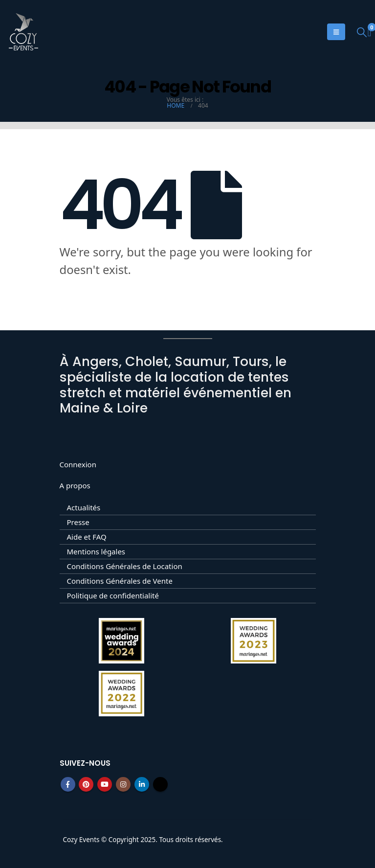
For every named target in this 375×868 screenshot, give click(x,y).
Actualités (84, 507)
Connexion (78, 464)
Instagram (123, 784)
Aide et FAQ (87, 537)
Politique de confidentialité (113, 595)
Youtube (105, 784)
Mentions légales (96, 551)
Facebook (68, 784)
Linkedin (142, 784)
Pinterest (86, 784)
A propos (75, 485)
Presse (78, 522)
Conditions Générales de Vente (120, 581)
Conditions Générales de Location (125, 566)
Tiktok (160, 784)
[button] (362, 32)
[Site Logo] (23, 32)
